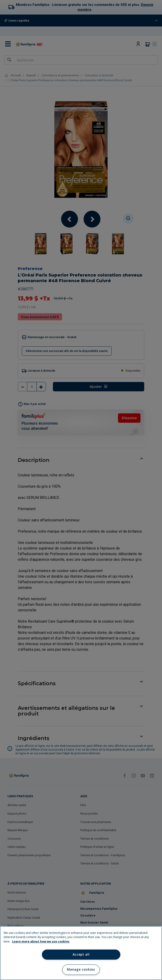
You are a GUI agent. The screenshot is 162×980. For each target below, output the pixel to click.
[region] (81, 953)
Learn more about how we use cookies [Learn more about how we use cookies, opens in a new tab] (41, 941)
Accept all (81, 954)
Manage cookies (81, 969)
